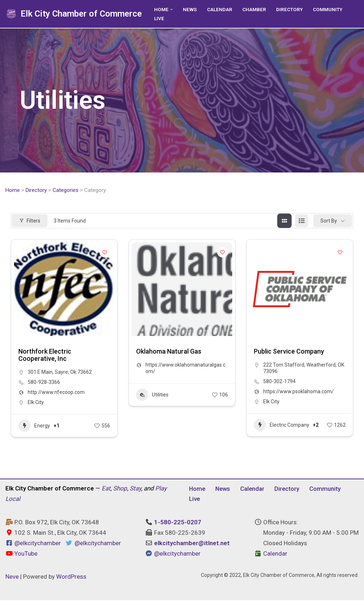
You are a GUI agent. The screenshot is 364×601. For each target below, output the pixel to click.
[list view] (302, 221)
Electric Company (282, 425)
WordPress (71, 577)
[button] (172, 9)
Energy (34, 426)
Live (159, 18)
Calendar (220, 9)
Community (328, 9)
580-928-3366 (44, 382)
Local (13, 499)
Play (161, 489)
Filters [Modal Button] (30, 221)
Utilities (152, 395)
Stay (135, 489)
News (190, 9)
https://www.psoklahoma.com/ (298, 392)
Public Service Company (289, 352)
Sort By (329, 221)
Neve (12, 577)
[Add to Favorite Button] (105, 252)
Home (13, 190)
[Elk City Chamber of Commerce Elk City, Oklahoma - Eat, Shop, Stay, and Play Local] (74, 14)
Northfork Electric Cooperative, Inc (45, 355)
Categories (66, 190)
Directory (289, 9)
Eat (106, 489)
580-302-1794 (279, 382)
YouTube (21, 554)
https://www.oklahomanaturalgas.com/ (185, 368)
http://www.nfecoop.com (56, 393)
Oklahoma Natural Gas (169, 352)
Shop (120, 489)
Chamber (254, 9)
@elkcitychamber (38, 543)
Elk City (36, 403)
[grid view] (284, 221)
